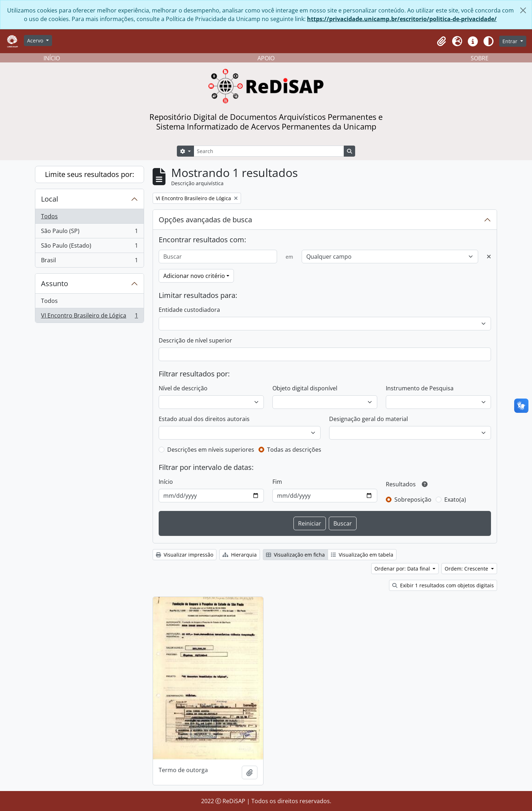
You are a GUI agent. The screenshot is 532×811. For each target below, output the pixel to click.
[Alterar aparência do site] (488, 41)
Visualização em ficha (295, 555)
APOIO (266, 58)
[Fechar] (523, 10)
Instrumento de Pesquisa (420, 388)
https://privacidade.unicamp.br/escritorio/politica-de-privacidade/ (402, 19)
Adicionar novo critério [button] (194, 276)
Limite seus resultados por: (89, 174)
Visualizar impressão (185, 555)
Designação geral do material (369, 419)
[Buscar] (218, 257)
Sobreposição (413, 500)
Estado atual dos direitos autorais (204, 419)
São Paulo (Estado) (89, 247)
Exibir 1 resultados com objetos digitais (443, 585)
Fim (277, 482)
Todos (49, 216)
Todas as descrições (294, 450)
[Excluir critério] (489, 257)
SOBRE (480, 58)
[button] (441, 41)
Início (166, 482)
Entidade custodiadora (189, 310)
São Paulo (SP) (89, 232)
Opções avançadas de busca (205, 220)
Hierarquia (240, 555)
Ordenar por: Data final (403, 569)
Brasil (89, 262)
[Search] (269, 151)
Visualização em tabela (362, 555)
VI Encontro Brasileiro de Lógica (89, 317)
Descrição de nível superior (195, 340)
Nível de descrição (183, 388)
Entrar (511, 41)
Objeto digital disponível (305, 388)
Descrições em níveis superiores (211, 450)
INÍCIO (52, 58)
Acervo (36, 40)
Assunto (55, 283)
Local (50, 199)
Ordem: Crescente (467, 569)
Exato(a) (455, 500)
